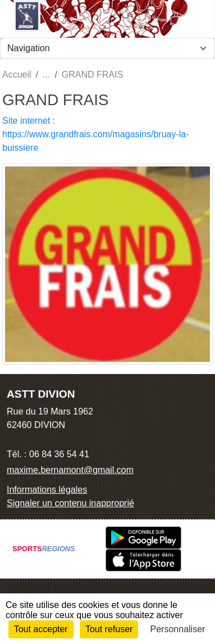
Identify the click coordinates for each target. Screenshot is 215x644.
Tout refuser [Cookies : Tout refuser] (109, 629)
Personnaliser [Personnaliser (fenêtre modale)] (178, 629)
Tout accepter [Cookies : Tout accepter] (41, 629)
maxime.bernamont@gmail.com (70, 470)
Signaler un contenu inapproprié (70, 503)
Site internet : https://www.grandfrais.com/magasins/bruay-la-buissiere (96, 134)
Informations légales (47, 490)
